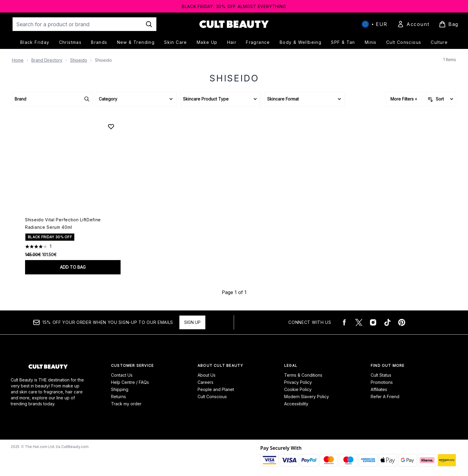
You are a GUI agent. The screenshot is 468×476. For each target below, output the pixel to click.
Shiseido (79, 60)
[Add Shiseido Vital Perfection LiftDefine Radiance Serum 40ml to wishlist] (111, 126)
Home (18, 60)
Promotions (382, 382)
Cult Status (381, 375)
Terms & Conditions (303, 375)
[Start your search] (84, 24)
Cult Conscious (212, 397)
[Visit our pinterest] (402, 322)
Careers (205, 382)
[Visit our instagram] (373, 322)
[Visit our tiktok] (387, 322)
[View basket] (449, 24)
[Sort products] (441, 99)
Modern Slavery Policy (307, 397)
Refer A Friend (385, 397)
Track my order (126, 404)
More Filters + (404, 99)
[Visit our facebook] (344, 322)
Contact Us (122, 375)
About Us (207, 375)
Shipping (120, 389)
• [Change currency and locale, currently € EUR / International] (375, 24)
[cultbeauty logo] (234, 24)
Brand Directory (47, 60)
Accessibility (296, 404)
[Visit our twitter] (359, 322)
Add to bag (73, 267)
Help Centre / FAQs (130, 382)
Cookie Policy (298, 389)
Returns (118, 397)
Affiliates (379, 389)
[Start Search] (149, 24)
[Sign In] (413, 24)
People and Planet (216, 389)
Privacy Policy (298, 382)
